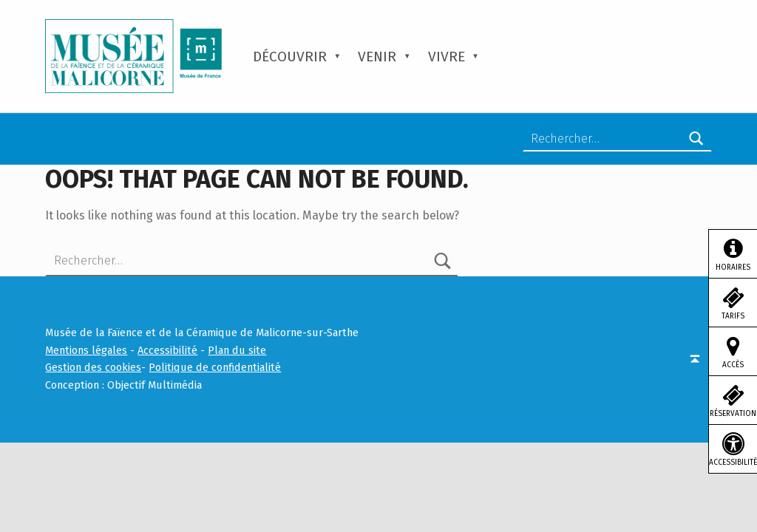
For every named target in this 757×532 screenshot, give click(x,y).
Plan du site (237, 350)
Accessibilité (167, 350)
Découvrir (290, 57)
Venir (377, 57)
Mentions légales (86, 350)
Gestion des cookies (93, 367)
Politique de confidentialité (215, 367)
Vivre (447, 57)
